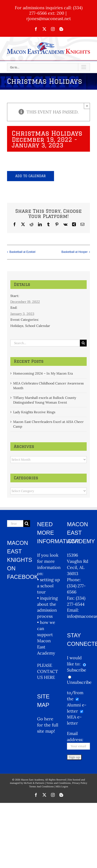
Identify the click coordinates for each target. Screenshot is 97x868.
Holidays (17, 326)
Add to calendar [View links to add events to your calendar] (31, 176)
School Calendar (38, 326)
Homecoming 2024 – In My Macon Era (43, 373)
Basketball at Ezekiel (22, 252)
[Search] (83, 343)
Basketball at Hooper (75, 252)
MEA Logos (62, 787)
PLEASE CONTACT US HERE (48, 671)
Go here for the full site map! (48, 725)
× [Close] (87, 106)
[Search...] (45, 343)
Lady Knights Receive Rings (34, 412)
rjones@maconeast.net (49, 19)
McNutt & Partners (34, 783)
